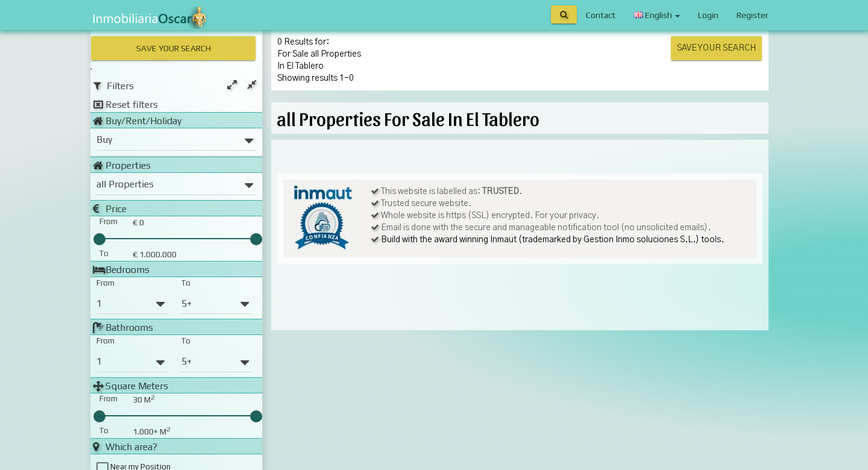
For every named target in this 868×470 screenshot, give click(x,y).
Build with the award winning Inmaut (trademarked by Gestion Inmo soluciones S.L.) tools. (552, 240)
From (105, 282)
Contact (601, 15)
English (657, 15)
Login (708, 15)
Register (753, 15)
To (186, 282)
